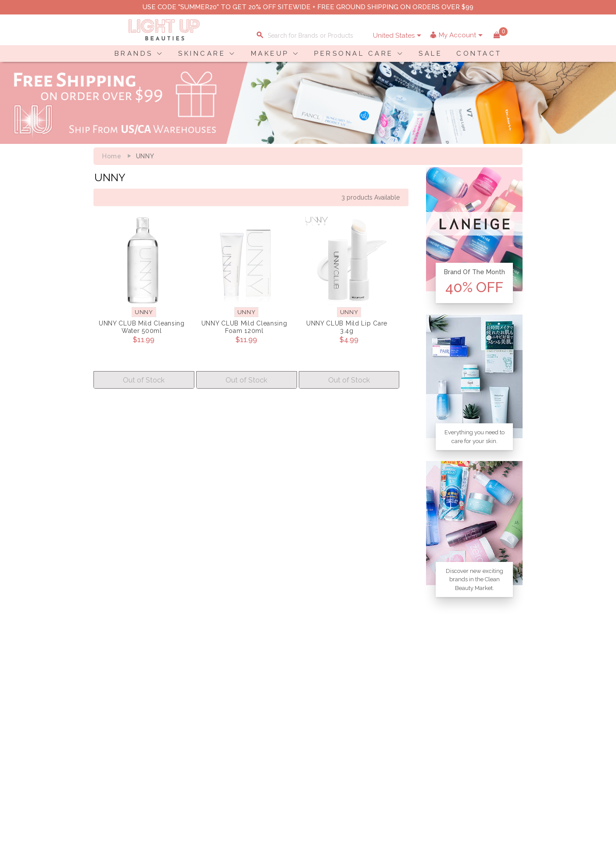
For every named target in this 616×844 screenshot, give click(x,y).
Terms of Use (183, 729)
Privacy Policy (184, 720)
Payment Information (119, 720)
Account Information (259, 747)
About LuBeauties (189, 711)
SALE (430, 54)
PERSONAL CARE (354, 54)
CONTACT (479, 54)
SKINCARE (202, 54)
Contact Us (104, 729)
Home (112, 156)
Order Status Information (265, 738)
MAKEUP (270, 54)
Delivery (100, 711)
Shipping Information (260, 729)
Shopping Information (261, 711)
